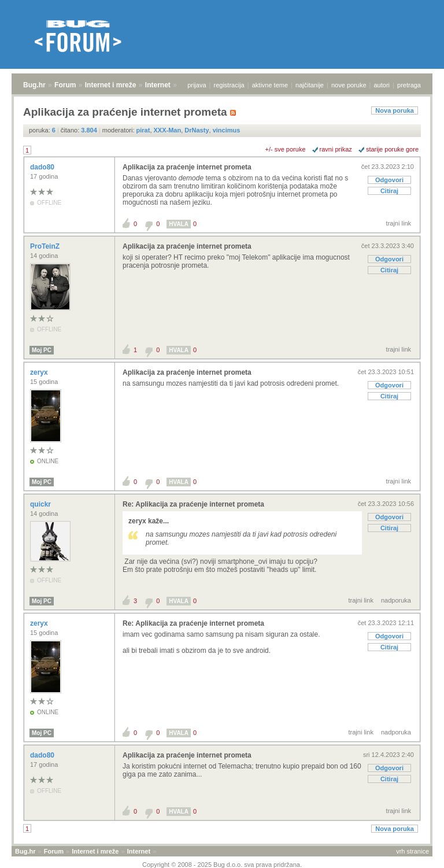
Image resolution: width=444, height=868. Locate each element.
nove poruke (349, 85)
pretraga (409, 85)
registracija (229, 85)
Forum (65, 85)
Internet (158, 85)
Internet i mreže (111, 85)
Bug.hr (34, 85)
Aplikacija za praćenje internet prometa (187, 167)
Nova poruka (395, 110)
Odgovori (389, 180)
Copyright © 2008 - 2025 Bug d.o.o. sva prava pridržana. (222, 865)
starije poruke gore (392, 149)
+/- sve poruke (286, 149)
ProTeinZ (46, 246)
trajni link (399, 223)
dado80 (43, 167)
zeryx (40, 372)
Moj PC (42, 350)
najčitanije (310, 85)
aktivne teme (270, 85)
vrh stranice (412, 851)
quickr (41, 504)
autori (382, 85)
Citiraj (389, 191)
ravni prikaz (336, 149)
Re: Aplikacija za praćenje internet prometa (193, 504)
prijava (197, 85)
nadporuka (396, 600)
